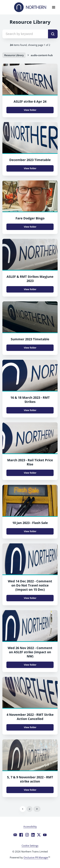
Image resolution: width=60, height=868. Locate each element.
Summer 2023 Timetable (30, 339)
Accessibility (30, 826)
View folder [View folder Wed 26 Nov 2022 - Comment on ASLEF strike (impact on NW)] (30, 665)
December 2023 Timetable (30, 160)
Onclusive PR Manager (36, 857)
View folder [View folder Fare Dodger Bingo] (30, 227)
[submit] (53, 34)
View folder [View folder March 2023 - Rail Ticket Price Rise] (30, 473)
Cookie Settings (30, 846)
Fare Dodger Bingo (30, 218)
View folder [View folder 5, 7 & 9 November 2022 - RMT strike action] (30, 790)
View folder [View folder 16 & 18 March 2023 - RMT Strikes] (30, 410)
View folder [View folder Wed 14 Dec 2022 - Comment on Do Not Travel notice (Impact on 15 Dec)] (30, 598)
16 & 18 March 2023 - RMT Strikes (30, 400)
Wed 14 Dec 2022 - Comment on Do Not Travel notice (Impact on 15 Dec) (30, 585)
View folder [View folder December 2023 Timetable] (30, 168)
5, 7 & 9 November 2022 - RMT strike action (30, 779)
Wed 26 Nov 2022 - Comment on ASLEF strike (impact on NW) (30, 652)
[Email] (15, 835)
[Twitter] (39, 835)
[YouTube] (45, 835)
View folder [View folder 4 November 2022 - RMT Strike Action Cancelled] (30, 727)
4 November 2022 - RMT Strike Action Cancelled (30, 717)
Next (37, 809)
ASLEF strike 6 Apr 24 (30, 101)
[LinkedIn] (33, 835)
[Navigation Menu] (54, 7)
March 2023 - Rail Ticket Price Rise (30, 462)
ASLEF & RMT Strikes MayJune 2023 (30, 279)
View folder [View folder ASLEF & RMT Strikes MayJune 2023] (30, 289)
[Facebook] (21, 835)
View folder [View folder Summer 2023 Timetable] (30, 348)
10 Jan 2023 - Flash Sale (30, 523)
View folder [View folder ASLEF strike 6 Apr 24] (30, 110)
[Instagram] (27, 835)
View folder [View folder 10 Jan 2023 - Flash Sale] (30, 531)
